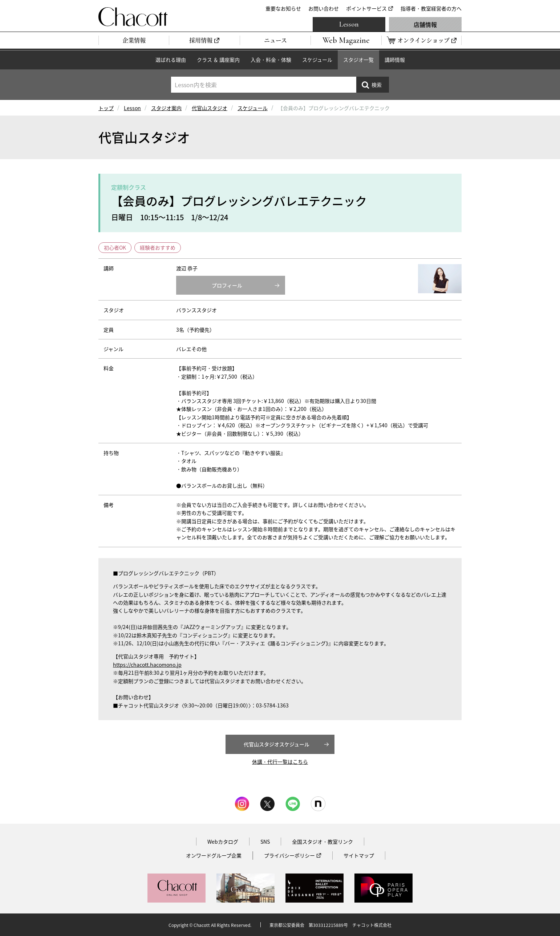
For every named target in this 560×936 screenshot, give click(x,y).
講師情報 (395, 60)
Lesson (349, 24)
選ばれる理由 (171, 60)
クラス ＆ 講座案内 (218, 60)
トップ (106, 108)
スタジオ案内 (166, 108)
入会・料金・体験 (271, 60)
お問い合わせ (324, 8)
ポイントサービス (366, 8)
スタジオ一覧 (358, 60)
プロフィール (227, 285)
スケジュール (317, 60)
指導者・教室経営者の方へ (431, 8)
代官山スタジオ (210, 108)
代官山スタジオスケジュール (277, 744)
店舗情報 (425, 24)
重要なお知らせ (283, 8)
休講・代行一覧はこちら (280, 762)
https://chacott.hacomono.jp (147, 665)
